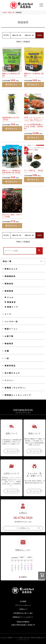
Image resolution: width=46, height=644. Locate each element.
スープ (8, 314)
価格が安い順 (17, 35)
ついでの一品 (11, 322)
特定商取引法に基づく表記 (23, 613)
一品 (7, 358)
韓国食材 (9, 284)
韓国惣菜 (9, 291)
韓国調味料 (10, 276)
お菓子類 (9, 336)
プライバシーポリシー (23, 605)
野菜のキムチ (11, 269)
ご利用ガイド (23, 609)
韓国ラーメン (11, 329)
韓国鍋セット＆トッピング (18, 395)
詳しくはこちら (11, 451)
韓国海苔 (9, 344)
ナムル (10, 297)
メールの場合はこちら (23, 528)
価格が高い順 (29, 35)
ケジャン (9, 380)
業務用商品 (10, 366)
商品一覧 (11, 13)
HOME (5, 13)
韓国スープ (13, 307)
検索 (39, 250)
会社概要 (23, 601)
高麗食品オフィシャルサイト (23, 617)
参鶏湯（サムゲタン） (16, 388)
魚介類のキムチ (12, 373)
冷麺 (7, 351)
